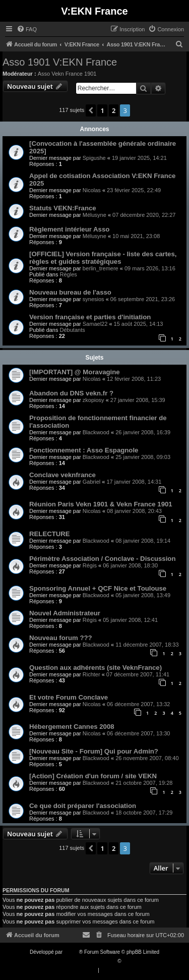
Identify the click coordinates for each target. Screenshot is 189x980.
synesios (93, 299)
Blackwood (96, 432)
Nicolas (92, 190)
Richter (91, 674)
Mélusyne (94, 215)
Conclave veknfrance (62, 475)
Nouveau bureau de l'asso (70, 292)
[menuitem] (27, 29)
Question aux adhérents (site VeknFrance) (96, 668)
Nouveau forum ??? (61, 638)
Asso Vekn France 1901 (67, 74)
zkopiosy (93, 400)
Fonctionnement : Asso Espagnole (84, 450)
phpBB (72, 952)
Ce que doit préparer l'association (83, 806)
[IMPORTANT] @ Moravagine (75, 372)
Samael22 (95, 324)
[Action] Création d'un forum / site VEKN (93, 776)
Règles (69, 274)
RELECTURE (50, 534)
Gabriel (91, 482)
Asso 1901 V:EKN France (60, 62)
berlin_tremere (101, 268)
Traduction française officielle (84, 961)
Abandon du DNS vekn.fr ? (71, 393)
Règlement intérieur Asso (69, 229)
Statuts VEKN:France (63, 208)
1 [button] (102, 110)
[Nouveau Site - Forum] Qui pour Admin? (94, 751)
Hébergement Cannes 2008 (72, 727)
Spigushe (94, 158)
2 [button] (114, 110)
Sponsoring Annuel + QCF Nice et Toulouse (98, 588)
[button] (91, 110)
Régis (90, 565)
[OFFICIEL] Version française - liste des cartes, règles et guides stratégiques (103, 258)
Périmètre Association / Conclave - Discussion (102, 559)
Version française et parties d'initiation (90, 317)
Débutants (73, 330)
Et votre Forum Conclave (69, 697)
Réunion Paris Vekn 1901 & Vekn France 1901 (101, 504)
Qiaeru (130, 961)
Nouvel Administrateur (65, 613)
